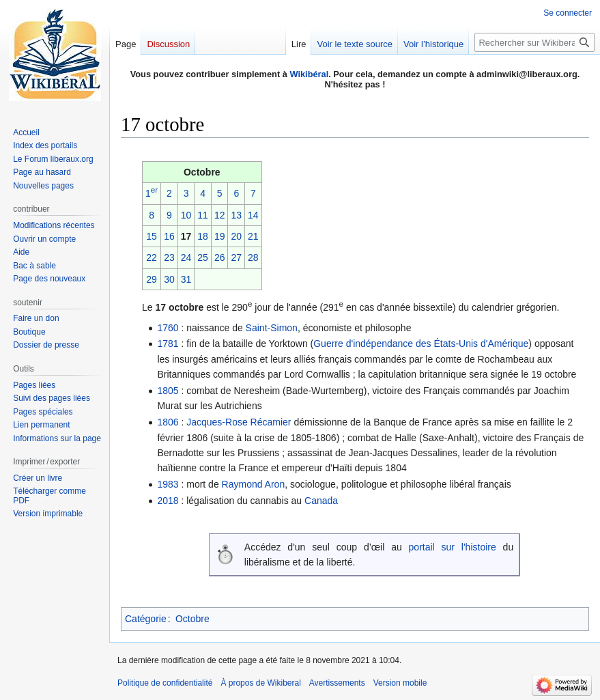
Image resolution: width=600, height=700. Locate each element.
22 (152, 257)
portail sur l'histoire (453, 547)
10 (186, 215)
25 (203, 257)
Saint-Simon (272, 328)
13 (236, 215)
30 (169, 279)
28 (253, 257)
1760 (168, 328)
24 (186, 257)
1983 (168, 484)
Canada (321, 501)
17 (186, 236)
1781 (168, 344)
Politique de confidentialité (165, 683)
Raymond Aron (254, 484)
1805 (168, 391)
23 (169, 257)
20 (236, 236)
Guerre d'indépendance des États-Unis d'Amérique (421, 344)
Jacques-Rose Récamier (239, 422)
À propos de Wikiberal (260, 683)
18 (203, 236)
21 (253, 236)
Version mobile (400, 683)
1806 (168, 422)
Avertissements (337, 683)
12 (220, 215)
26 (220, 257)
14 (253, 215)
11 (203, 215)
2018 (168, 501)
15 (152, 236)
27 (236, 257)
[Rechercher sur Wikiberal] (534, 42)
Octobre (192, 619)
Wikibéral (309, 74)
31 (186, 279)
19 (220, 236)
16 (169, 236)
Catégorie (146, 619)
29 (152, 279)
